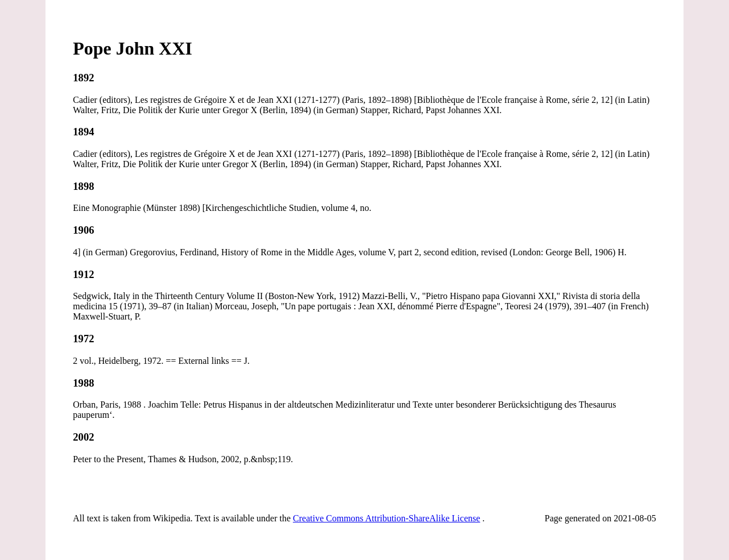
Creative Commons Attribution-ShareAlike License (386, 518)
